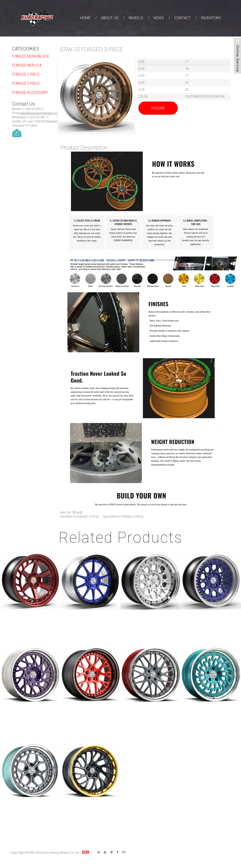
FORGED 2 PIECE (26, 74)
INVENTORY (211, 18)
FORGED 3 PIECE (26, 83)
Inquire (158, 108)
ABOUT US (110, 18)
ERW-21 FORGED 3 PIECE (127, 517)
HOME (85, 18)
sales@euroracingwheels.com (40, 113)
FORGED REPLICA (27, 65)
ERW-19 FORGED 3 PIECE (82, 517)
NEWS (159, 18)
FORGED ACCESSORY (30, 92)
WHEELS (136, 18)
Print (77, 513)
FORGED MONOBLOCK (31, 56)
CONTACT (182, 18)
